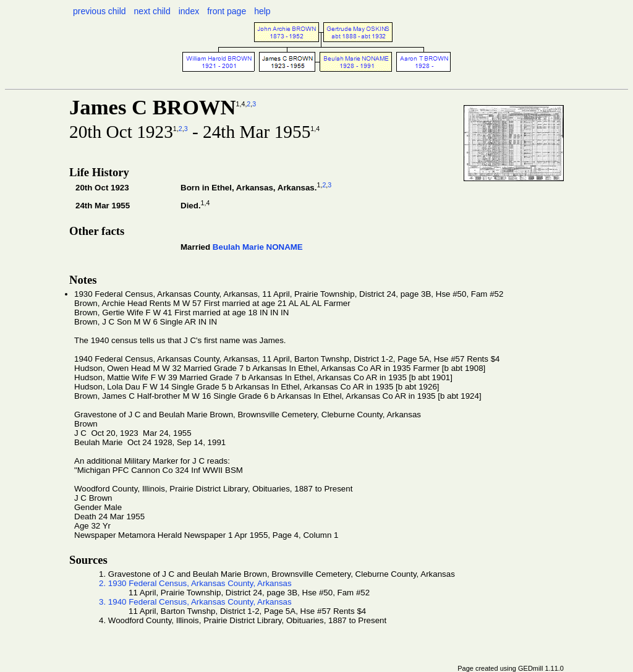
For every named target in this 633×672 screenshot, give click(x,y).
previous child (100, 11)
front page (227, 11)
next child (152, 11)
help (262, 11)
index (189, 11)
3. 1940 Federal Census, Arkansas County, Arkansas (195, 602)
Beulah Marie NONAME (258, 247)
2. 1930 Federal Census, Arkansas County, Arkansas (195, 583)
